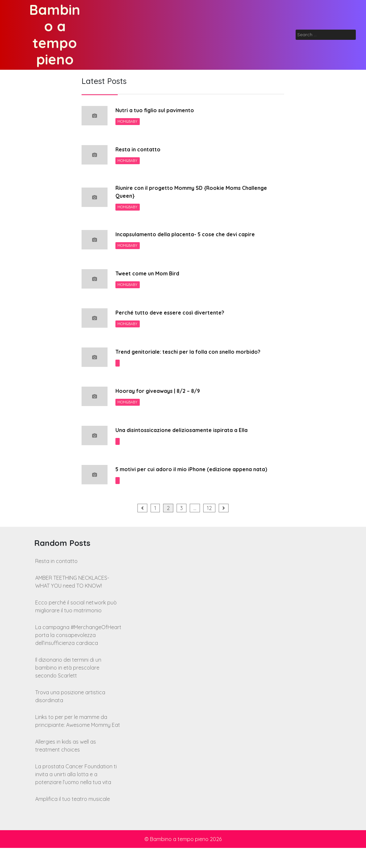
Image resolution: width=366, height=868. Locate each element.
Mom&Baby (128, 122)
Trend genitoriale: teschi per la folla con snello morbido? (182, 359)
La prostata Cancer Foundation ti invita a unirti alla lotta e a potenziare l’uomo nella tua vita (76, 794)
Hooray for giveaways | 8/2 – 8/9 (163, 402)
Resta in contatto (140, 150)
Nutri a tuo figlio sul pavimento (159, 110)
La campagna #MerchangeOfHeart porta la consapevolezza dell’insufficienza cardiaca (78, 655)
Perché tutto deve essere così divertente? (176, 315)
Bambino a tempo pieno (55, 35)
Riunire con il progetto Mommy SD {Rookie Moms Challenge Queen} (186, 193)
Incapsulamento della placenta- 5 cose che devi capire (193, 237)
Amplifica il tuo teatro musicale (73, 819)
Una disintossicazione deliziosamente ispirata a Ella (188, 441)
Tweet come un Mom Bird (151, 276)
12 (209, 528)
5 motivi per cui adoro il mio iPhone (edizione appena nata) (191, 485)
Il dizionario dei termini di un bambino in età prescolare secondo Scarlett (68, 688)
